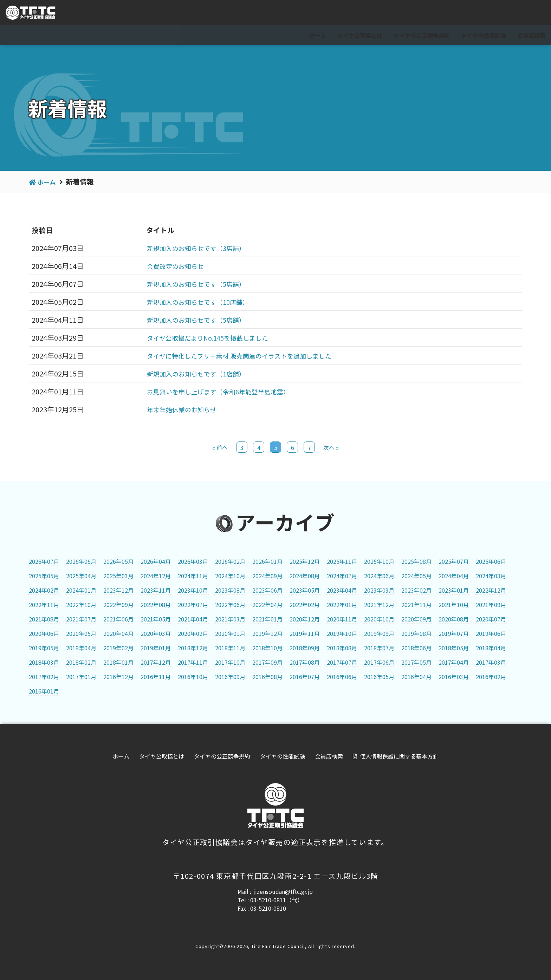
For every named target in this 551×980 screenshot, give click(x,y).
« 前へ (220, 447)
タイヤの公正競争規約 (422, 35)
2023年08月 (230, 590)
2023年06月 (267, 590)
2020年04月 (118, 633)
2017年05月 (416, 662)
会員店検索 (531, 35)
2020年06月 (44, 633)
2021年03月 (230, 619)
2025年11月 (342, 561)
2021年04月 (193, 619)
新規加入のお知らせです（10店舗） (195, 302)
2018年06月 (416, 648)
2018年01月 (118, 662)
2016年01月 (44, 691)
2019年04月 (81, 648)
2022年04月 (267, 605)
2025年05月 (44, 576)
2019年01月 (156, 648)
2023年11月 (156, 590)
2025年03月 (118, 576)
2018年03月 (44, 662)
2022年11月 (44, 605)
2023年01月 (454, 590)
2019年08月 (416, 633)
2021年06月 (118, 619)
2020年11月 (342, 619)
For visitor (467, 13)
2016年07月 (305, 677)
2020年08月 (454, 619)
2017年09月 (267, 662)
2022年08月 (156, 605)
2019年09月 (379, 633)
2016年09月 (230, 677)
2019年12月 (267, 633)
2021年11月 (416, 605)
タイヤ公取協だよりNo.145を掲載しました (206, 338)
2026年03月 (193, 561)
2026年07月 (44, 561)
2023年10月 (193, 590)
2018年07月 (379, 648)
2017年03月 (491, 662)
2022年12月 (491, 590)
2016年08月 (267, 677)
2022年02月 (305, 605)
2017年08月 (305, 662)
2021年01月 (267, 619)
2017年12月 (156, 662)
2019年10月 (342, 633)
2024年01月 (81, 590)
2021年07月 (81, 619)
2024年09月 (267, 576)
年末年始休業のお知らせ (177, 409)
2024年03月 (491, 576)
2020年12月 (305, 619)
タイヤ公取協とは (360, 35)
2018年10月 (267, 648)
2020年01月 (230, 633)
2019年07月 (454, 633)
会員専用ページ (520, 13)
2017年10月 (230, 662)
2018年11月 (230, 648)
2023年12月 (118, 590)
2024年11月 (193, 576)
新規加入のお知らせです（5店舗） (193, 284)
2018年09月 (305, 648)
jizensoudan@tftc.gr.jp (283, 891)
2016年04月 (416, 677)
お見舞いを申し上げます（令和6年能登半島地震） (218, 391)
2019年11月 (305, 633)
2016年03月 (454, 677)
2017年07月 (342, 662)
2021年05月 (156, 619)
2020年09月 (416, 619)
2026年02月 (230, 561)
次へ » (331, 447)
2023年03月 (379, 590)
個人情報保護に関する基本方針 (399, 756)
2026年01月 (267, 561)
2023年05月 (305, 590)
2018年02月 (81, 662)
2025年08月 (416, 561)
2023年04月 (342, 590)
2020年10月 (379, 619)
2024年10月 (230, 576)
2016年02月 (491, 677)
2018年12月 (193, 648)
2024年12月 (156, 576)
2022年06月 (230, 605)
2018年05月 (454, 648)
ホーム (318, 35)
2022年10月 (81, 605)
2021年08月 (44, 619)
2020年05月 (81, 633)
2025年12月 (305, 561)
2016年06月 (342, 677)
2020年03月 (156, 633)
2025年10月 (379, 561)
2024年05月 (416, 576)
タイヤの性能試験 (484, 35)
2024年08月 (305, 576)
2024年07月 (342, 576)
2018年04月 (491, 648)
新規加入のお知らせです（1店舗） (193, 373)
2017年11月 (193, 662)
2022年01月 (342, 605)
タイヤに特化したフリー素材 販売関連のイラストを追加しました (241, 356)
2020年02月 (193, 633)
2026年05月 (118, 561)
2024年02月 (44, 590)
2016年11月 (156, 677)
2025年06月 (491, 561)
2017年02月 (44, 677)
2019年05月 (44, 648)
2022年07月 (193, 605)
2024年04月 (454, 576)
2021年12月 (379, 605)
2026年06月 (81, 561)
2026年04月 (156, 561)
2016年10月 (193, 677)
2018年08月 (342, 648)
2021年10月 (454, 605)
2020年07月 (491, 619)
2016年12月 (118, 677)
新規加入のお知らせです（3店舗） (193, 248)
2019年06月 (491, 633)
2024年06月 (379, 576)
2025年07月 (454, 561)
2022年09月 (118, 605)
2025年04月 (81, 576)
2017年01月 (81, 677)
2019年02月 (118, 648)
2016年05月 (379, 677)
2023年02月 (416, 590)
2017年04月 (454, 662)
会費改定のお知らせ (170, 266)
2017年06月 (379, 662)
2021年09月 (491, 605)
